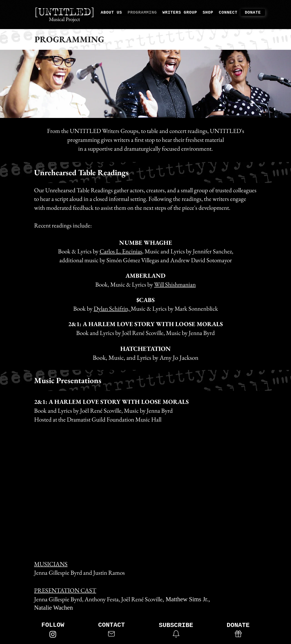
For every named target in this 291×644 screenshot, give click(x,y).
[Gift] (238, 634)
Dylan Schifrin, (112, 308)
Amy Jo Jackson (179, 357)
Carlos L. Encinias (121, 251)
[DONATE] (253, 12)
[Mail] (111, 634)
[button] (176, 634)
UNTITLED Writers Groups (104, 131)
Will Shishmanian (175, 284)
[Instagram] (53, 634)
